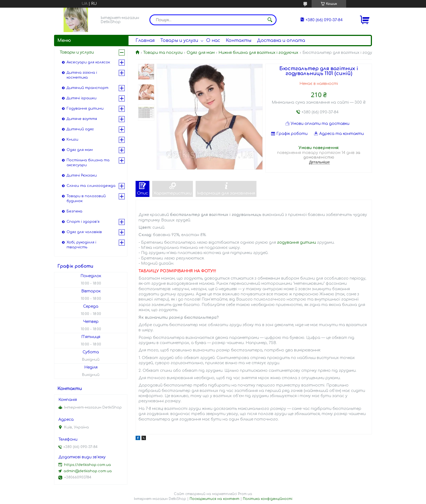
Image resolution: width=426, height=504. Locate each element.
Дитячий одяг (80, 129)
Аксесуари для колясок (88, 62)
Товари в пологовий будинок (86, 199)
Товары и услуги (179, 41)
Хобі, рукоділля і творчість (81, 245)
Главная (145, 41)
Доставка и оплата (281, 41)
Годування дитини (85, 109)
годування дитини (297, 242)
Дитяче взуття (82, 119)
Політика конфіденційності (268, 499)
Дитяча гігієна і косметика (82, 75)
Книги (72, 140)
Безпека (74, 211)
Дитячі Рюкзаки (82, 175)
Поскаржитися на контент (214, 499)
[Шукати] (270, 20)
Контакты (239, 41)
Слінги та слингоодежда (91, 186)
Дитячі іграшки (82, 98)
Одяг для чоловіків (84, 232)
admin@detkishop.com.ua (88, 471)
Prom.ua (245, 494)
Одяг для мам (201, 53)
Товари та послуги (163, 53)
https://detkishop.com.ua (87, 465)
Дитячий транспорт (87, 88)
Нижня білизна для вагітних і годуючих (258, 53)
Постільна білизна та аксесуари (88, 163)
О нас (213, 41)
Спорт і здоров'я (83, 222)
